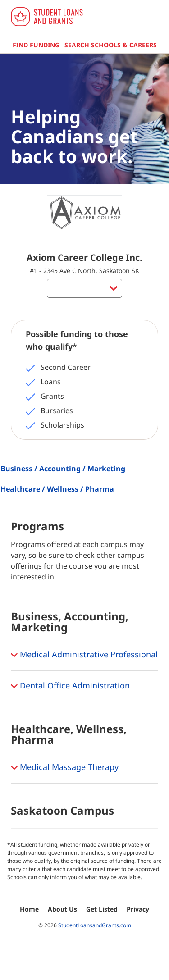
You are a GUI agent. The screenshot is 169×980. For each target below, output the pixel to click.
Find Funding (36, 45)
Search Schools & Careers (111, 45)
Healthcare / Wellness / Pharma (57, 489)
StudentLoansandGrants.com (95, 925)
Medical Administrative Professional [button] (84, 655)
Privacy (138, 909)
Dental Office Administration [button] (70, 686)
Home (29, 909)
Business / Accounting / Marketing (63, 469)
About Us (62, 909)
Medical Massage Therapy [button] (65, 768)
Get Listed (102, 909)
